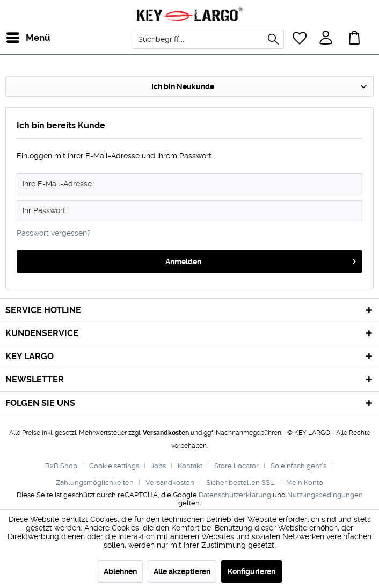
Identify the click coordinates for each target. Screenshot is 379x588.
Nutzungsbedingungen (325, 495)
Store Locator (236, 466)
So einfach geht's (298, 466)
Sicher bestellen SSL (240, 482)
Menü (19, 36)
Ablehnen (120, 571)
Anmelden (261, 259)
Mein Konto (305, 482)
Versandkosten (166, 433)
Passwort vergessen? (54, 233)
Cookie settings (114, 466)
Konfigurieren (252, 571)
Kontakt (190, 466)
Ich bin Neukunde (183, 86)
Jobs (158, 466)
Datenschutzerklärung (235, 495)
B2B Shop (61, 466)
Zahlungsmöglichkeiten (95, 482)
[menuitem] (16, 38)
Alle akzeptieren (182, 571)
